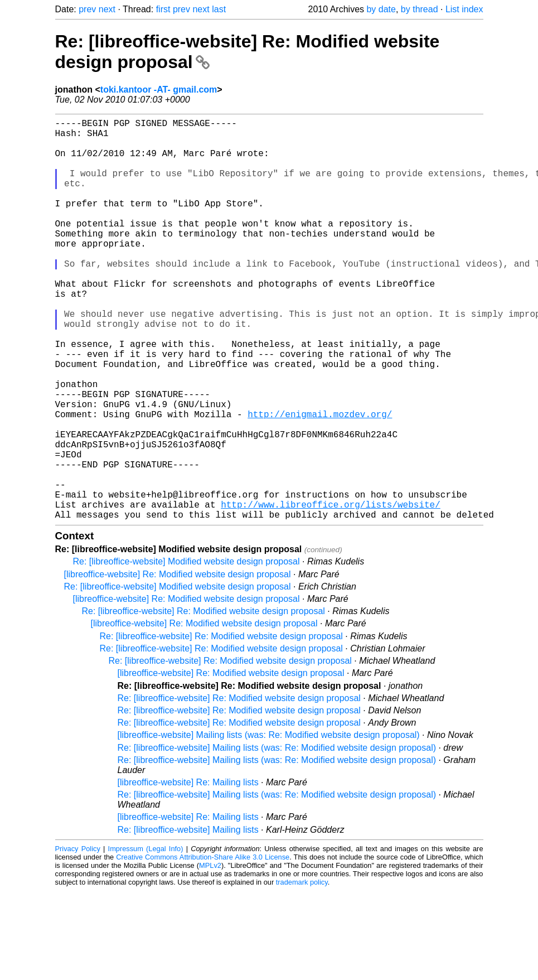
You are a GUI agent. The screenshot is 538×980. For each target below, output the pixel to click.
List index (464, 9)
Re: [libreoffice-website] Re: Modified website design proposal (203, 700)
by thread (420, 9)
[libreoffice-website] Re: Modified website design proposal (178, 663)
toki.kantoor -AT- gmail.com (159, 90)
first (163, 9)
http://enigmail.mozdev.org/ (320, 481)
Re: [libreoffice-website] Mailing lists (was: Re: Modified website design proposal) (277, 837)
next (107, 9)
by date (381, 9)
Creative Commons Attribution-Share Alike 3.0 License (203, 946)
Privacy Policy (78, 938)
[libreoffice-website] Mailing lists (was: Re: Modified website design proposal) (269, 824)
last (219, 9)
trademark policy (302, 971)
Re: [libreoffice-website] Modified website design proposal (186, 651)
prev (87, 9)
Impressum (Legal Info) (146, 938)
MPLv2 (210, 955)
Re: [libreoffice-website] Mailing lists (188, 919)
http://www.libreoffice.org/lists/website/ (331, 591)
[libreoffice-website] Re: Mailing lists (188, 872)
